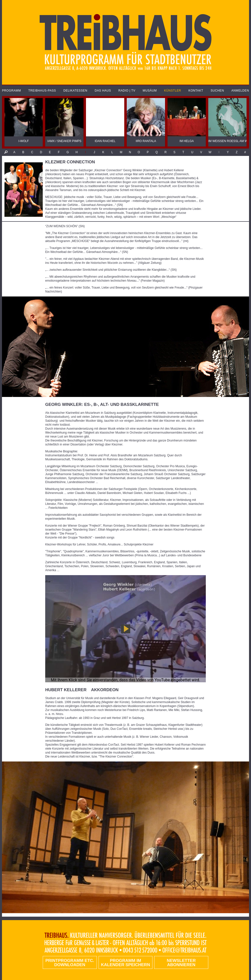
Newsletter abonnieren (181, 963)
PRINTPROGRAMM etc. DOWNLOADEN (70, 963)
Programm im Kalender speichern (125, 963)
